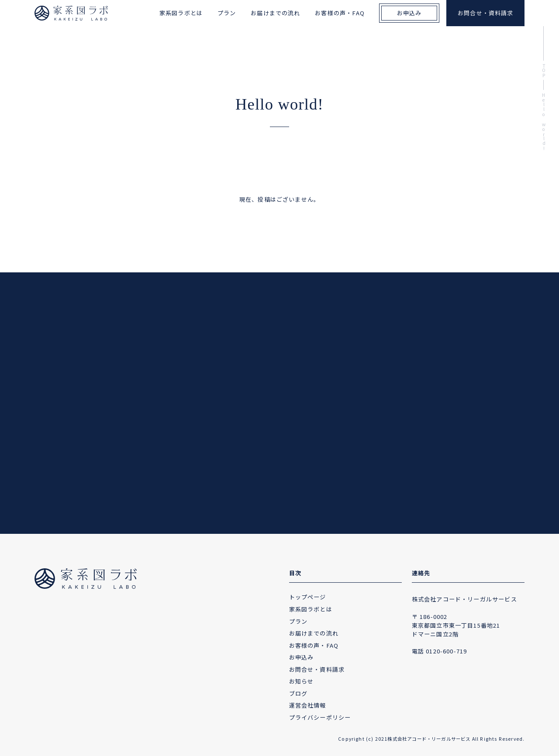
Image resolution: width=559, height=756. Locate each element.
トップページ (308, 597)
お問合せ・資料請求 (486, 13)
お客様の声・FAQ (340, 13)
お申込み (409, 13)
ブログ (298, 693)
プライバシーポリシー (320, 717)
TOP (544, 70)
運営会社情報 (308, 705)
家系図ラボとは (181, 13)
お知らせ (302, 681)
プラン (227, 13)
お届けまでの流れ (275, 13)
